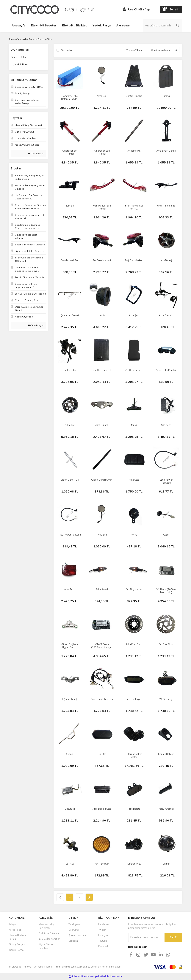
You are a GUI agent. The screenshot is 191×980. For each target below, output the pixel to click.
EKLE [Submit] (173, 937)
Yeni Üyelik (74, 924)
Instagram (104, 935)
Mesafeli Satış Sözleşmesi (46, 926)
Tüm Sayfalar (36, 154)
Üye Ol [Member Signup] (133, 9)
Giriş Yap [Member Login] (145, 9)
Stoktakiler (66, 50)
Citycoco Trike (45, 39)
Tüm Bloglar (36, 325)
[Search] (163, 26)
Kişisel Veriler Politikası (46, 946)
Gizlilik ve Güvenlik (49, 933)
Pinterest (103, 946)
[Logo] (55, 9)
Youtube (103, 941)
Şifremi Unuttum (77, 935)
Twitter (102, 930)
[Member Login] (124, 9)
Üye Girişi (74, 930)
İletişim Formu (16, 950)
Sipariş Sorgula (17, 944)
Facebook (104, 924)
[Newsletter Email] (146, 937)
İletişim (13, 924)
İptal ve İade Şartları (50, 939)
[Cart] (171, 9)
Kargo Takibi (15, 930)
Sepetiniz (73, 941)
